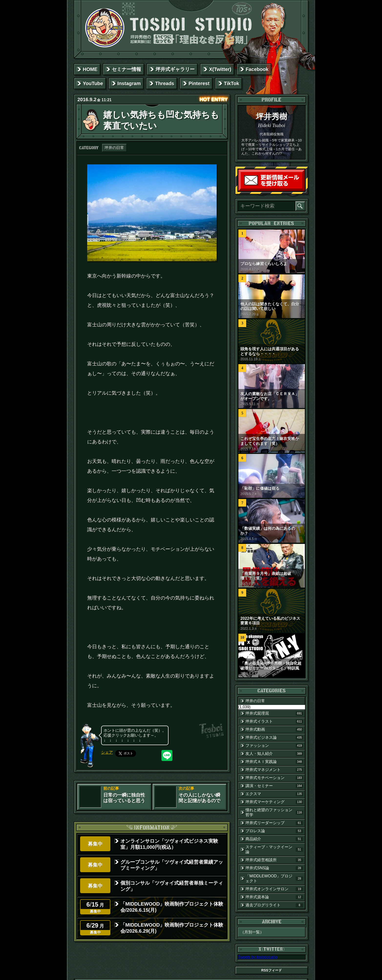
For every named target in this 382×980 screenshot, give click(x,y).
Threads (165, 83)
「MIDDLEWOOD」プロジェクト (274, 878)
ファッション (274, 746)
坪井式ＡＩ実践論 (274, 762)
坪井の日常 (114, 148)
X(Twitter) (220, 69)
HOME (90, 69)
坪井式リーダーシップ (274, 823)
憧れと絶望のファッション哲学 (274, 812)
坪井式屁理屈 (274, 713)
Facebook (257, 69)
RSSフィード (272, 970)
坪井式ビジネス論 (274, 738)
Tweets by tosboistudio (258, 957)
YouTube (93, 83)
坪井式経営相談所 (274, 860)
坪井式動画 (274, 730)
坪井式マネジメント (274, 770)
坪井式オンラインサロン (274, 889)
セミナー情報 (127, 69)
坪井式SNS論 (274, 868)
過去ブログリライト (274, 905)
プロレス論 (274, 831)
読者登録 (304, 190)
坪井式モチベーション (274, 778)
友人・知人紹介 (274, 754)
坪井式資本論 (274, 897)
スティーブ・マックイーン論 (274, 849)
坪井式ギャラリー (175, 69)
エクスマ (274, 794)
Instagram (129, 83)
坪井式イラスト (274, 721)
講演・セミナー (274, 786)
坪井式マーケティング (274, 802)
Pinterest (199, 83)
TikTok (232, 83)
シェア (107, 752)
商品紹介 (274, 839)
